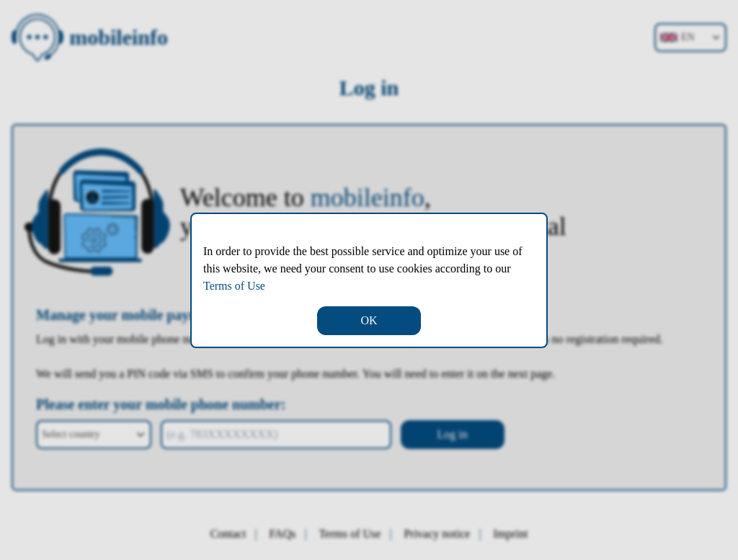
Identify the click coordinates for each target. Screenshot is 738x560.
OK (369, 320)
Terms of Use (234, 286)
